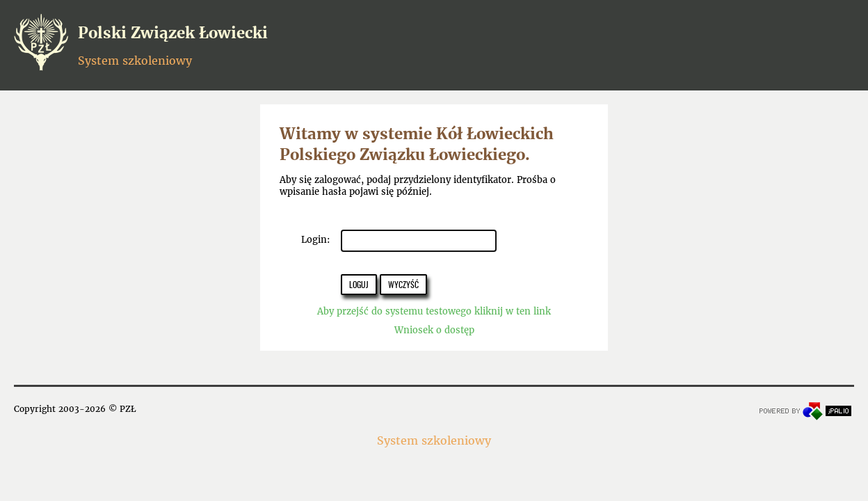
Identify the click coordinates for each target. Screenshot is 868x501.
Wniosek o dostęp (434, 330)
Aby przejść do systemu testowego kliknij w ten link (434, 311)
